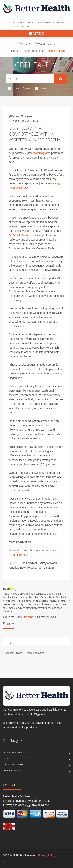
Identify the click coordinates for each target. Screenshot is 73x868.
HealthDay (29, 617)
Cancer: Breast (13, 653)
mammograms (42, 153)
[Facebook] (4, 862)
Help (30, 22)
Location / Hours (13, 765)
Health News (19, 88)
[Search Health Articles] (30, 79)
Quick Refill (44, 22)
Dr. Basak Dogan (19, 235)
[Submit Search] (61, 79)
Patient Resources (34, 51)
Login (26, 27)
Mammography (35, 653)
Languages (17, 22)
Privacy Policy (12, 771)
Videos (42, 88)
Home (15, 51)
